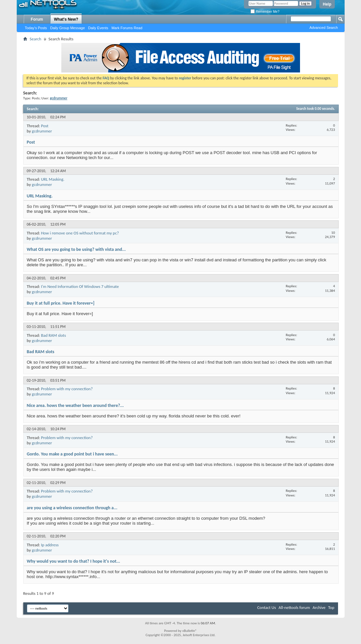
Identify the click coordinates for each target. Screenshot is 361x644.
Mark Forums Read (127, 28)
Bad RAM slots (53, 335)
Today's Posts (36, 28)
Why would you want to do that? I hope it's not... (74, 561)
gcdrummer (42, 131)
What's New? (66, 19)
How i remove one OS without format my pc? (80, 233)
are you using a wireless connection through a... (72, 508)
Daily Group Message (68, 28)
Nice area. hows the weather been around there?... (75, 405)
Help (327, 4)
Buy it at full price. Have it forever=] (61, 303)
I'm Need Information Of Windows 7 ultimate (80, 286)
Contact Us (266, 607)
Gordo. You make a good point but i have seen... (72, 454)
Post (45, 126)
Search (36, 39)
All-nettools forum (294, 607)
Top (331, 607)
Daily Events (98, 28)
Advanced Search (324, 28)
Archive (319, 607)
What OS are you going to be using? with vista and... (76, 249)
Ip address (50, 545)
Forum (37, 19)
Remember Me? (265, 12)
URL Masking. (53, 179)
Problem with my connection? (67, 389)
